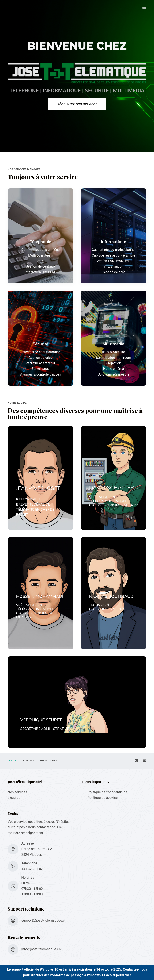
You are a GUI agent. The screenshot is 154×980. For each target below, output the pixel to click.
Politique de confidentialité (107, 792)
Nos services (17, 792)
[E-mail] (145, 761)
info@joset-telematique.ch (41, 949)
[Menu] (144, 7)
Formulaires (48, 761)
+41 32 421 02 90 (35, 869)
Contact (29, 761)
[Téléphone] (136, 761)
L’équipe (14, 798)
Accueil (13, 761)
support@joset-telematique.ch (44, 920)
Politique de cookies (103, 798)
